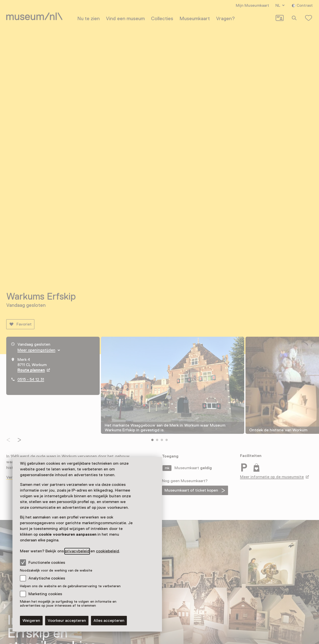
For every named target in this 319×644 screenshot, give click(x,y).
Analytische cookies (47, 578)
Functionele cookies (42, 562)
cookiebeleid (108, 551)
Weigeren (31, 621)
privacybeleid (77, 551)
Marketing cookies (45, 594)
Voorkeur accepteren (67, 621)
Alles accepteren (109, 621)
